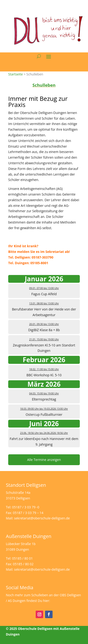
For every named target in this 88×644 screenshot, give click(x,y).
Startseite (15, 74)
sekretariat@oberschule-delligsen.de (42, 518)
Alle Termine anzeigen (44, 460)
